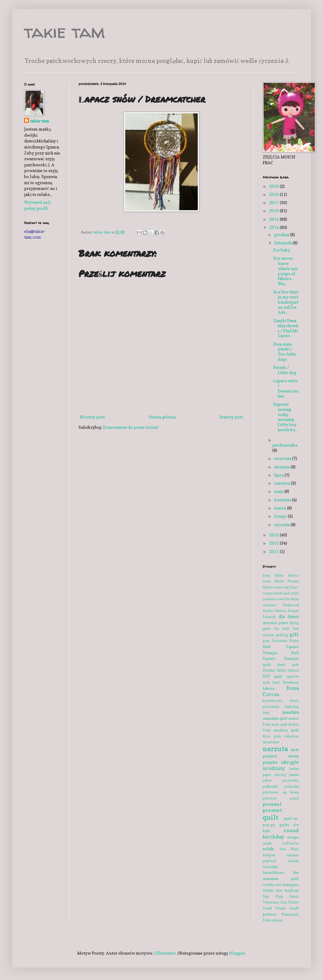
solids (268, 849)
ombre (294, 769)
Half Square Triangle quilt (281, 659)
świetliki (270, 867)
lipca (279, 475)
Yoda (267, 920)
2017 (275, 202)
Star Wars (289, 849)
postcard (269, 798)
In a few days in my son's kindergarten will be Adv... (286, 302)
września (283, 458)
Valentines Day (275, 902)
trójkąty (292, 890)
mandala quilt (275, 718)
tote (278, 885)
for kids (282, 629)
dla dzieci (289, 616)
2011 (275, 551)
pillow (267, 780)
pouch (294, 798)
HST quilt (272, 676)
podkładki (270, 786)
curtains (269, 605)
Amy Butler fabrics (281, 575)
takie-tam (40, 121)
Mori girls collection (281, 736)
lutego (281, 516)
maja (279, 491)
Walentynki (290, 914)
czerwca (283, 483)
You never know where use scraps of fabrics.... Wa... (286, 271)
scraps (293, 837)
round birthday (281, 833)
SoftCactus (290, 843)
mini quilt (279, 724)
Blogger (237, 953)
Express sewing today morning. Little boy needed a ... (286, 417)
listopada (283, 243)
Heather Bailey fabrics (281, 670)
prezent (272, 810)
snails (267, 843)
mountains (271, 742)
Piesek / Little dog (285, 370)
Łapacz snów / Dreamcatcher (286, 388)
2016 (275, 211)
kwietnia (283, 500)
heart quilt (288, 665)
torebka (268, 885)
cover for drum (287, 599)
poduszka (292, 786)
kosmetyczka (273, 701)
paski (294, 775)
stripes (269, 855)
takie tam (65, 31)
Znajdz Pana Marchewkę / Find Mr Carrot (286, 328)
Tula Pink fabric (281, 897)
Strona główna (162, 417)
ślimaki (293, 861)
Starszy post (231, 417)
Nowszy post (92, 417)
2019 (275, 186)
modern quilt (286, 730)
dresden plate (275, 623)
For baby (282, 250)
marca (281, 508)
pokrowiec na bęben (281, 792)
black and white (287, 593)
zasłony (277, 920)
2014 (275, 227)
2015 (275, 219)
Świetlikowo (274, 873)
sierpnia (282, 467)
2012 (275, 543)
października (285, 445)
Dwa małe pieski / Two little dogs (285, 352)
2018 (275, 194)
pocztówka (291, 780)
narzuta (275, 749)
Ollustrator (165, 953)
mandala (291, 712)
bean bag (282, 587)
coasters (269, 599)
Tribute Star (272, 890)
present (272, 804)
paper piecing (274, 775)
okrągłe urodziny (281, 765)
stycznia (282, 524)
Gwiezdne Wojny (285, 641)
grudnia (282, 234)
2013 (275, 535)
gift (294, 634)
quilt (270, 817)
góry (266, 641)
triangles (291, 885)
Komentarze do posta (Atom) (131, 427)
